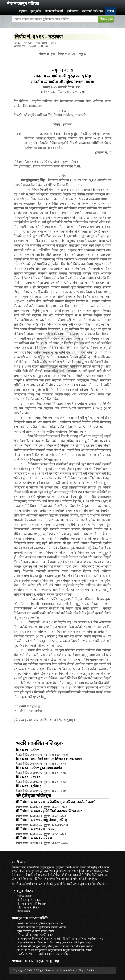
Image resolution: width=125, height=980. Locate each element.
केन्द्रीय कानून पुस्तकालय (29, 900)
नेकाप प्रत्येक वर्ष (54, 11)
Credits (91, 971)
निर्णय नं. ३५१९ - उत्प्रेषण (39, 37)
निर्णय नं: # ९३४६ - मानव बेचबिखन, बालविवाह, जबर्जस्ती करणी (57, 802)
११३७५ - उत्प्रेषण (30, 750)
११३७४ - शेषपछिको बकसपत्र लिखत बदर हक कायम (51, 759)
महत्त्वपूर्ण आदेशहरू (93, 11)
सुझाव (111, 11)
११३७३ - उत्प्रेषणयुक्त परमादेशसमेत (41, 768)
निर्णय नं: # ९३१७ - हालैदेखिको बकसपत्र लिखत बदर (51, 811)
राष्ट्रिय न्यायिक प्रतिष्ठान (28, 908)
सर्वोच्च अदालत (25, 896)
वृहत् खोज (36, 11)
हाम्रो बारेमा (73, 11)
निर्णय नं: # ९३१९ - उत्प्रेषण (36, 838)
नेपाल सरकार (24, 911)
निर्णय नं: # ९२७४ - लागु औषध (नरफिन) (43, 820)
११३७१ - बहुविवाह (30, 786)
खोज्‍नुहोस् (106, 19)
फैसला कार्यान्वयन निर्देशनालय (32, 904)
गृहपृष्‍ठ (23, 11)
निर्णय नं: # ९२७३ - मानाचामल (37, 829)
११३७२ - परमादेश (30, 777)
